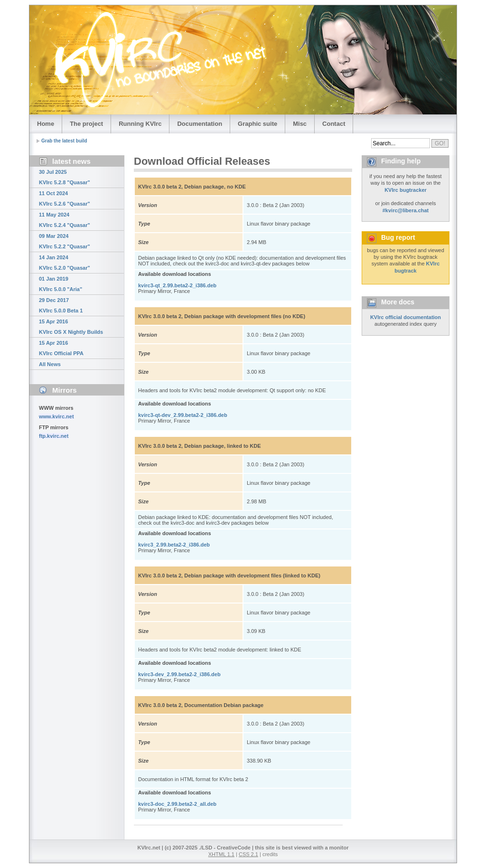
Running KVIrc (140, 124)
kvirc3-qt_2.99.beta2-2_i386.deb (177, 285)
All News (50, 364)
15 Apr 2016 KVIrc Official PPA (61, 348)
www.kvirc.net (56, 416)
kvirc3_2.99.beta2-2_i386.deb (174, 545)
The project (86, 124)
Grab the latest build (64, 141)
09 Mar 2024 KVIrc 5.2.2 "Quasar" (65, 241)
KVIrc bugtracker (406, 190)
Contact (334, 124)
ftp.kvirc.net (54, 436)
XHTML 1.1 (221, 854)
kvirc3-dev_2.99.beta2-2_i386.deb (179, 674)
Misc (300, 124)
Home (46, 124)
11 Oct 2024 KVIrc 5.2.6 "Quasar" (65, 198)
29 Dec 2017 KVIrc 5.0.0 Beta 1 (61, 305)
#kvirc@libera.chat (406, 210)
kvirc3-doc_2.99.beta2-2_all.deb (177, 804)
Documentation (200, 124)
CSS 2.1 (248, 854)
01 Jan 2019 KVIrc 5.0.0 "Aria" (61, 284)
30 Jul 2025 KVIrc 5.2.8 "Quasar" (65, 177)
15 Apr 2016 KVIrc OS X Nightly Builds (71, 327)
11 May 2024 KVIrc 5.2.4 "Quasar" (65, 220)
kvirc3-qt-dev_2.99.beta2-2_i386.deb (183, 415)
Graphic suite (257, 124)
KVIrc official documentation (406, 317)
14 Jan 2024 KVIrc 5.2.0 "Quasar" (65, 263)
